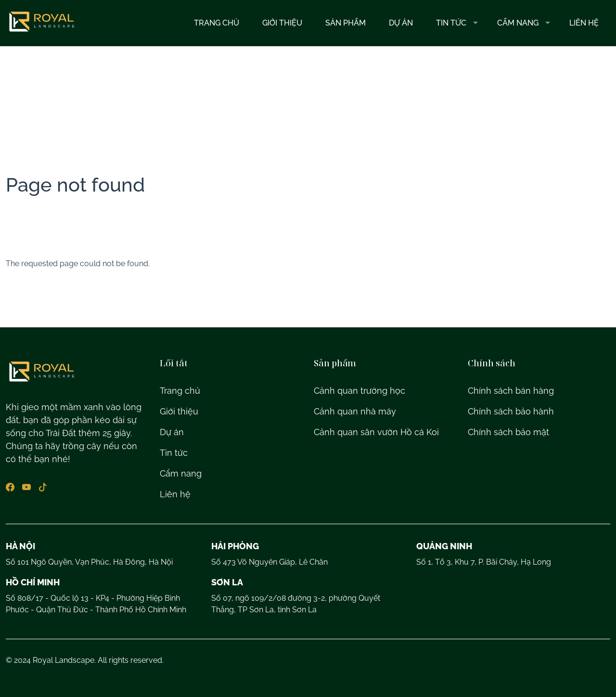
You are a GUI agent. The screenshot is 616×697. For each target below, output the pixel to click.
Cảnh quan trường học (359, 391)
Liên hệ (584, 23)
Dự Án (401, 23)
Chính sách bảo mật (508, 432)
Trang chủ (217, 23)
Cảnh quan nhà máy (355, 411)
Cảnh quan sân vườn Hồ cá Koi (376, 432)
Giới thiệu (282, 23)
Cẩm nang (518, 23)
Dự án (172, 432)
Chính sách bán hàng (511, 391)
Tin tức (451, 23)
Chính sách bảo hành (511, 411)
